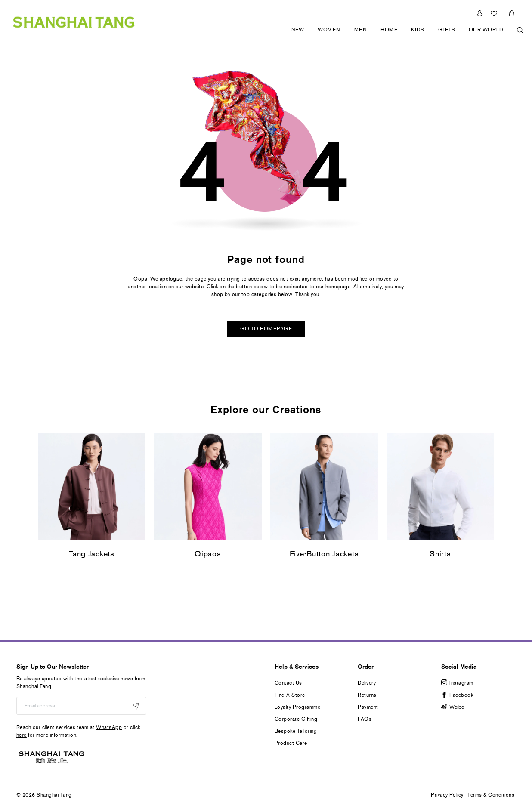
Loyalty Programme (297, 707)
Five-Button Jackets (324, 554)
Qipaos (208, 554)
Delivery (367, 683)
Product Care (291, 743)
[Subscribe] (136, 706)
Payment (368, 707)
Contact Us (288, 683)
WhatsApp (109, 727)
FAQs (365, 719)
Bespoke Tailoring (296, 731)
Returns (367, 695)
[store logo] (74, 22)
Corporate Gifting (296, 719)
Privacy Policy (447, 795)
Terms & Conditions (491, 795)
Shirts (440, 554)
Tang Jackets (92, 554)
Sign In (480, 13)
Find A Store (290, 695)
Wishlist (495, 13)
